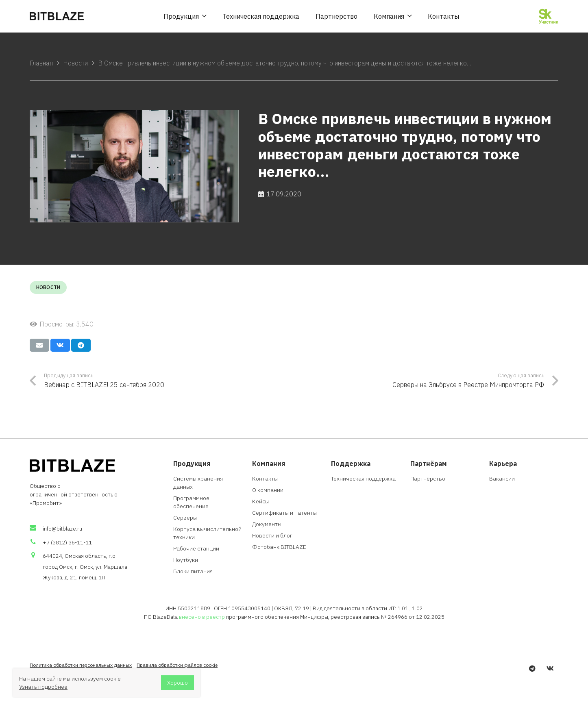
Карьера (503, 463)
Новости (75, 63)
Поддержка (351, 463)
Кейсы (260, 501)
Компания (269, 463)
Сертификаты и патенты (284, 513)
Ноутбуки (186, 560)
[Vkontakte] (550, 668)
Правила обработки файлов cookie (177, 665)
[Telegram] (532, 668)
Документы (267, 524)
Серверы (185, 518)
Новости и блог (272, 535)
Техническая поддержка (363, 479)
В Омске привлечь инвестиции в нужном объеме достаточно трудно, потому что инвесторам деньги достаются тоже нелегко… (285, 63)
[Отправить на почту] (39, 345)
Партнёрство (428, 479)
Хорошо (177, 683)
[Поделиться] (60, 345)
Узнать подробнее (43, 687)
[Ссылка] (57, 16)
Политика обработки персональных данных (81, 665)
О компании (268, 490)
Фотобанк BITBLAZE (279, 547)
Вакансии (502, 479)
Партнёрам (429, 463)
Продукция (192, 463)
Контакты (265, 479)
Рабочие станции (196, 548)
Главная (41, 63)
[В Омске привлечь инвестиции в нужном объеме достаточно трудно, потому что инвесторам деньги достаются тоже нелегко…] (134, 166)
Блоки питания (193, 571)
